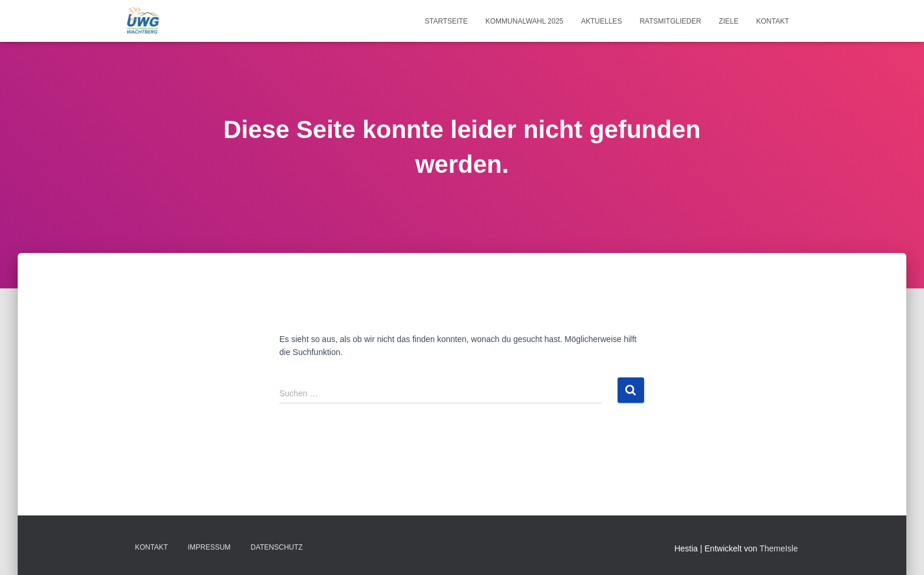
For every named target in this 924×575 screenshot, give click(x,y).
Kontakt (773, 21)
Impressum (209, 547)
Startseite (446, 21)
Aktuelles (601, 21)
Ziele (729, 21)
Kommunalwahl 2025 (524, 21)
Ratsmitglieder (670, 21)
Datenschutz (276, 547)
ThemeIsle (779, 548)
